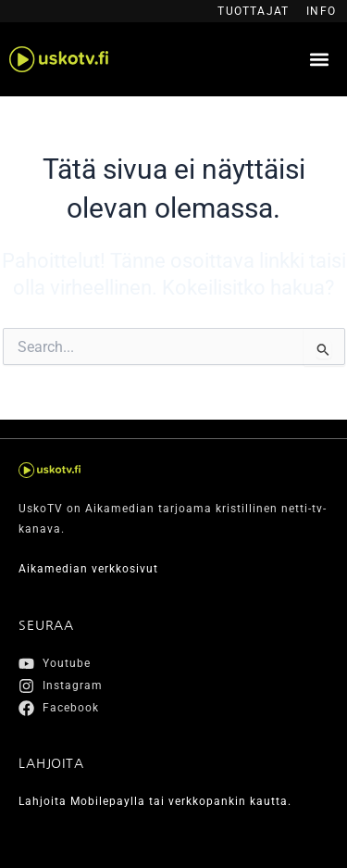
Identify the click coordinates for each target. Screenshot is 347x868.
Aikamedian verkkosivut (88, 569)
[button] (319, 60)
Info (321, 11)
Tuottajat (253, 11)
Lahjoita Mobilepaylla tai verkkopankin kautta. (155, 801)
